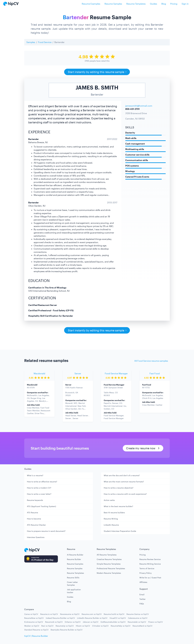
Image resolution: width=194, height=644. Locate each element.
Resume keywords (35, 500)
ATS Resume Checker (36, 525)
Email (142, 594)
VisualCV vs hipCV (118, 618)
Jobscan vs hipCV (91, 622)
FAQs (142, 604)
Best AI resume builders (114, 512)
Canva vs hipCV (31, 614)
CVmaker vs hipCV (100, 626)
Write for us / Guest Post (150, 578)
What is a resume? (35, 475)
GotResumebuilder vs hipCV (113, 622)
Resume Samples (113, 4)
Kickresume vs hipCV (34, 622)
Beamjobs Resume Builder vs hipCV (67, 630)
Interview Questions (36, 537)
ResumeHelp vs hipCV (121, 626)
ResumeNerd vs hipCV (142, 626)
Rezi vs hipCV (47, 626)
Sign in (185, 4)
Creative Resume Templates (109, 559)
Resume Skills (73, 578)
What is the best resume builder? (118, 506)
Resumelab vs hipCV (137, 622)
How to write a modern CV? (39, 488)
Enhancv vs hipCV (73, 622)
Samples (31, 42)
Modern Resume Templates (109, 573)
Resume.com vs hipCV (92, 614)
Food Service (45, 42)
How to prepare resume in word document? (46, 531)
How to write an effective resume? (42, 482)
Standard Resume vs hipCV (36, 630)
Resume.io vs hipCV (49, 614)
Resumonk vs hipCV (54, 622)
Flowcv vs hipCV (155, 622)
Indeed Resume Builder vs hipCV (60, 618)
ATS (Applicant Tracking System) (41, 506)
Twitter (142, 599)
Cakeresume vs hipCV (138, 618)
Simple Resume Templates (109, 564)
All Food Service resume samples (151, 361)
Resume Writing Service (150, 564)
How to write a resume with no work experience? (125, 494)
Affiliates (143, 582)
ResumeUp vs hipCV (65, 626)
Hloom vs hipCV (83, 626)
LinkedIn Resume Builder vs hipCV (92, 618)
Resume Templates (136, 4)
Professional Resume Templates (111, 568)
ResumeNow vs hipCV (34, 618)
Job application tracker (74, 591)
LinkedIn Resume (111, 525)
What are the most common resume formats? (124, 482)
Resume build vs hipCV (114, 614)
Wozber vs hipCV (32, 626)
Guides (154, 4)
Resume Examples (91, 4)
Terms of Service (147, 568)
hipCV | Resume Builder (36, 636)
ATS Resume (32, 512)
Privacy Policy (145, 573)
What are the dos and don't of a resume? (122, 475)
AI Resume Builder (75, 555)
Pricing (174, 4)
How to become (34, 519)
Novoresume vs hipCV (70, 614)
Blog (164, 4)
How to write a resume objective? (119, 488)
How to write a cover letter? (39, 494)
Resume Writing (111, 519)
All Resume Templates (107, 555)
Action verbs (109, 500)
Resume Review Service (150, 559)
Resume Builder (74, 559)
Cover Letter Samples (72, 584)
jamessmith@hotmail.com (139, 106)
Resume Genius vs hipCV (138, 614)
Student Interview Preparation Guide (120, 531)
